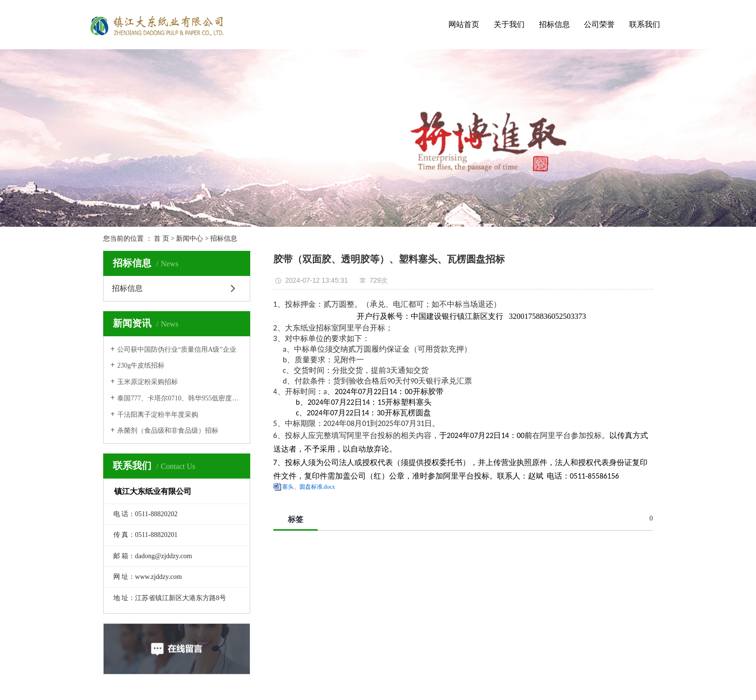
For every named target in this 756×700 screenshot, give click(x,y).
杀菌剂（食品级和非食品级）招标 (168, 431)
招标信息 (554, 24)
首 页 (162, 239)
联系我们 (645, 24)
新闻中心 (189, 239)
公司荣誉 (599, 24)
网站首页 (464, 24)
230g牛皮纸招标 (141, 365)
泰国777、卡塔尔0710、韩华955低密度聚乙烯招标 (180, 398)
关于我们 (509, 24)
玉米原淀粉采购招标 (148, 382)
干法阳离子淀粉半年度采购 (158, 415)
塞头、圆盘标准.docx (309, 487)
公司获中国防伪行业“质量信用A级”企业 (177, 350)
